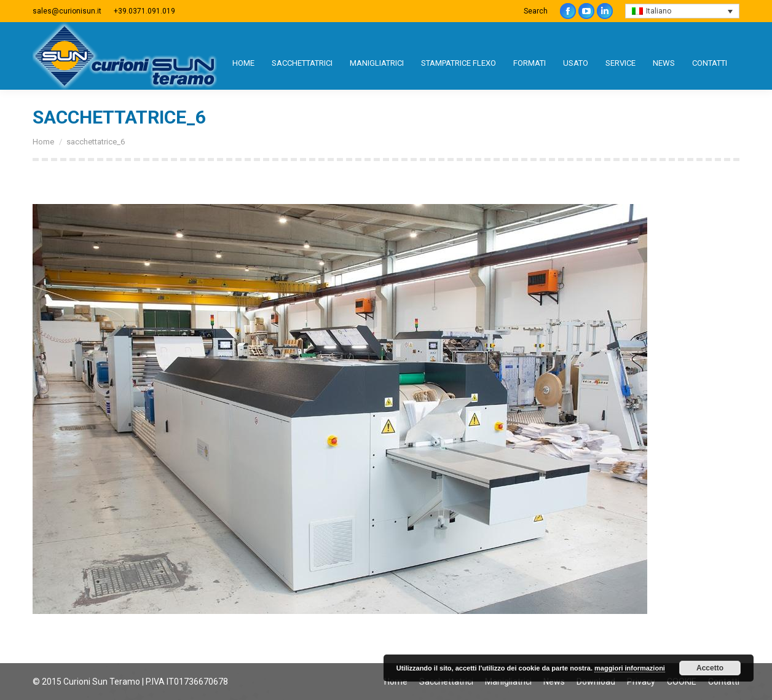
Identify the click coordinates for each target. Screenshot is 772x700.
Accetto (710, 668)
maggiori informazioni (630, 668)
